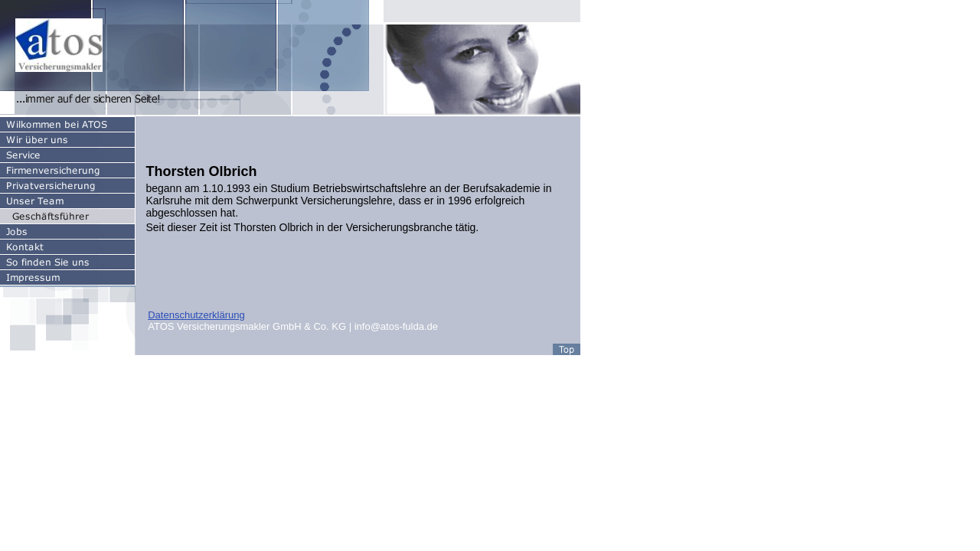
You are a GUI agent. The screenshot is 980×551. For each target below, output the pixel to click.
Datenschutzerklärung (196, 315)
